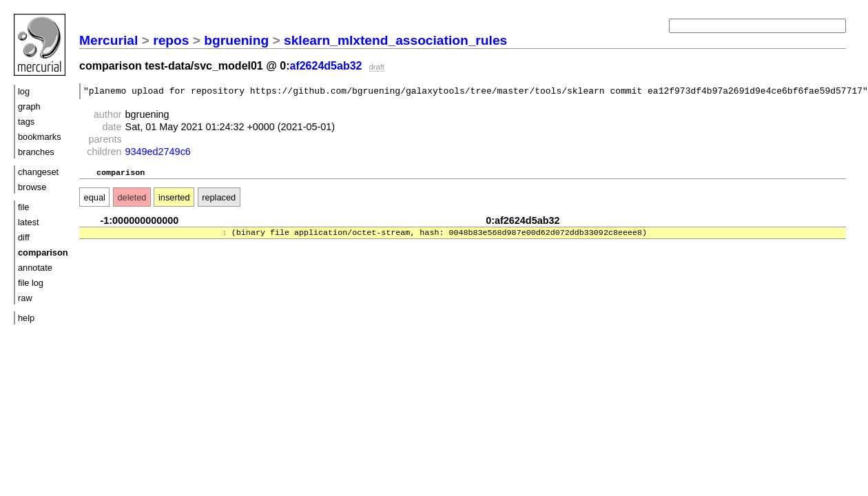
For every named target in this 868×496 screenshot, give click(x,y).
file (23, 207)
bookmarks (40, 137)
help (26, 318)
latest (29, 222)
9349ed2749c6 (158, 154)
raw (25, 298)
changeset (38, 172)
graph (29, 106)
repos (171, 40)
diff (24, 237)
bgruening (236, 40)
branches (36, 152)
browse (32, 187)
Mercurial (108, 40)
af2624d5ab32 (325, 66)
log (24, 91)
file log (31, 283)
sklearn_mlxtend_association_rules (395, 40)
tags (26, 122)
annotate (35, 268)
